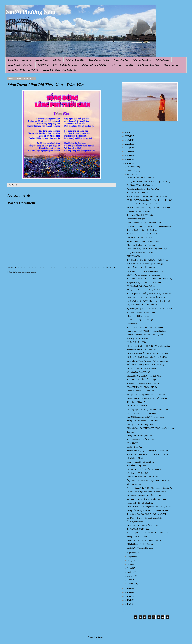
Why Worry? (132, 324)
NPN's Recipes (162, 60)
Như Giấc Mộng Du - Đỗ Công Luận (141, 267)
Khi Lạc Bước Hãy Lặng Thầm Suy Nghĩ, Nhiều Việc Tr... (149, 451)
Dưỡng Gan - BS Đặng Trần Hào (139, 436)
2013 (127, 604)
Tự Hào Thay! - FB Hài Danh (138, 529)
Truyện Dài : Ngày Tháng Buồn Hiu (60, 70)
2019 (127, 159)
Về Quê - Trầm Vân (134, 484)
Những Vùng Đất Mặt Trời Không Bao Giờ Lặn (145, 290)
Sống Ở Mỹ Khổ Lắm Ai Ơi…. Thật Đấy (143, 387)
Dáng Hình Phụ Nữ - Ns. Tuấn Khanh (141, 252)
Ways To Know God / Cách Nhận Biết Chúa (144, 223)
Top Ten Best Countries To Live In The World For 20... (148, 454)
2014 (127, 600)
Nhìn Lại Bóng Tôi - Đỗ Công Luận (141, 544)
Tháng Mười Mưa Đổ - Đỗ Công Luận (142, 350)
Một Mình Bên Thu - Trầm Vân (139, 372)
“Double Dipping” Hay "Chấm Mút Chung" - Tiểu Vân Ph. (150, 488)
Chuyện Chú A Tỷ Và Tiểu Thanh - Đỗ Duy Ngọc (146, 271)
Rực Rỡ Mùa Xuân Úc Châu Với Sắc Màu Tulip (145, 417)
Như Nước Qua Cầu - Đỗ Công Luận (141, 245)
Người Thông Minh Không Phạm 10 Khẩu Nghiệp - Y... (148, 398)
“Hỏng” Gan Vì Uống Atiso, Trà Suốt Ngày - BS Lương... (149, 182)
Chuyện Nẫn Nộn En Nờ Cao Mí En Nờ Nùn (144, 376)
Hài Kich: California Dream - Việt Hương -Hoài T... (147, 357)
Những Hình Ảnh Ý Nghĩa (94, 65)
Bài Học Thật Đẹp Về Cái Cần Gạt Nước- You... (145, 469)
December (131, 167)
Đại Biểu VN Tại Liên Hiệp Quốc (140, 548)
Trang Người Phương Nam (21, 65)
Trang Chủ (13, 60)
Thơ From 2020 (126, 65)
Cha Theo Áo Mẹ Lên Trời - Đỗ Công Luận (144, 275)
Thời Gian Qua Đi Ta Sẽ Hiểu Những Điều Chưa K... (147, 260)
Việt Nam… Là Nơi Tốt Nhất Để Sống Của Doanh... (147, 499)
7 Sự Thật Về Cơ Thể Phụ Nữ (138, 339)
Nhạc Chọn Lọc (121, 60)
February (131, 580)
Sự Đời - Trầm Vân (134, 447)
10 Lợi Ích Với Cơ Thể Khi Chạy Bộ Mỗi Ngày (145, 264)
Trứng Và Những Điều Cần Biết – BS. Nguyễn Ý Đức (148, 514)
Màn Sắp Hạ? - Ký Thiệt (136, 466)
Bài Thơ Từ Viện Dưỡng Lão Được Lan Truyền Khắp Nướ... (150, 200)
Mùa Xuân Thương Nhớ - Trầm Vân (141, 312)
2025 (127, 136)
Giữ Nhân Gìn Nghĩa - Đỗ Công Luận (141, 320)
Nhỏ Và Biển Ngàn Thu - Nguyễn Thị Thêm (144, 495)
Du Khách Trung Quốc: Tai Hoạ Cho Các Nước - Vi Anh (149, 353)
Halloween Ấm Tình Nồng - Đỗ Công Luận (144, 204)
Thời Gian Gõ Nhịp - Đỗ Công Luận (141, 439)
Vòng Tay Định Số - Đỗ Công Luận (141, 462)
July (129, 561)
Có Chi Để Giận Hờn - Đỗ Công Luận (141, 413)
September (132, 553)
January (130, 584)
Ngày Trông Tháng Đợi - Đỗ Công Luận (142, 525)
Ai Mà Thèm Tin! (134, 256)
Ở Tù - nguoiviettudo (135, 522)
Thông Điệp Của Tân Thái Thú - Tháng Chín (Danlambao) (149, 279)
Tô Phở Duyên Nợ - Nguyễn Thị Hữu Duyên (144, 234)
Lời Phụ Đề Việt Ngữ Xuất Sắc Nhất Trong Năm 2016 (148, 492)
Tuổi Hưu (131, 432)
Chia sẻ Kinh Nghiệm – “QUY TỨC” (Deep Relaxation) (149, 346)
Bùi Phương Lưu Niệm (149, 65)
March (130, 576)
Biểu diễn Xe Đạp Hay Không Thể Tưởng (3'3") (145, 365)
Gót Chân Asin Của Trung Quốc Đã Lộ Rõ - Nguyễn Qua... (150, 507)
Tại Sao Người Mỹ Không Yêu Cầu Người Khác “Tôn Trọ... (150, 309)
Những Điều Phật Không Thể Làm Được (142, 421)
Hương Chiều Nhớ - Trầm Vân (139, 537)
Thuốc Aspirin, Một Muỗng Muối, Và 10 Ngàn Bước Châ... (150, 294)
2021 (127, 152)
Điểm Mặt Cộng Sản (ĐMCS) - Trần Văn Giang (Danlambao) (151, 428)
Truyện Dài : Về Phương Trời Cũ (23, 70)
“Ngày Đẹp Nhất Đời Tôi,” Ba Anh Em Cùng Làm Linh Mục (150, 226)
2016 (127, 592)
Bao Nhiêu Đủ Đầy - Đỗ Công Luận (141, 185)
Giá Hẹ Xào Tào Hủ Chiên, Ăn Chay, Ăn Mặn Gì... (147, 297)
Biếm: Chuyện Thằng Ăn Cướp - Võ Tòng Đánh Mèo (147, 361)
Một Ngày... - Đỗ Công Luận (138, 473)
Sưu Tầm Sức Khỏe (142, 60)
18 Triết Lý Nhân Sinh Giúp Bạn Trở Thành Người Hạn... (149, 208)
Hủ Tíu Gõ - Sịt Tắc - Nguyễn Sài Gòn (142, 368)
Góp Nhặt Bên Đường (99, 60)
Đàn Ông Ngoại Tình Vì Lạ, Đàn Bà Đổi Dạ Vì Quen (147, 410)
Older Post (111, 267)
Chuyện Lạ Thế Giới (135, 458)
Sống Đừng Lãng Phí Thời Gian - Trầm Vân (144, 282)
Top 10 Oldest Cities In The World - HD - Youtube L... (148, 196)
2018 (127, 163)
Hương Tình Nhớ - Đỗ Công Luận (140, 503)
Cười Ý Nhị (43, 65)
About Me (27, 60)
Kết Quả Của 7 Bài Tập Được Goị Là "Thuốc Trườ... (147, 395)
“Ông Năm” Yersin (134, 443)
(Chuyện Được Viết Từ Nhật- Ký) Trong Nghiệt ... (146, 331)
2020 (127, 156)
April (130, 572)
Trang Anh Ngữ (171, 65)
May (129, 568)
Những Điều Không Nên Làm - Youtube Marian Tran (147, 511)
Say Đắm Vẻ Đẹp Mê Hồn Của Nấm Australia (145, 518)
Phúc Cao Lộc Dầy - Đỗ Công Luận (141, 391)
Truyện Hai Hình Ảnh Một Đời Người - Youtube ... (146, 327)
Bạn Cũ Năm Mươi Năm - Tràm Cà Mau (142, 477)
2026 (127, 132)
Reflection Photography (136, 219)
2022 (127, 148)
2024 (127, 140)
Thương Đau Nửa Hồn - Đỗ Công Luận (142, 230)
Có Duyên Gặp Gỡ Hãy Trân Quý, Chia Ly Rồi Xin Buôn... (150, 301)
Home (62, 267)
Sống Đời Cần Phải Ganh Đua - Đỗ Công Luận (145, 335)
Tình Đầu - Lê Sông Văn (136, 402)
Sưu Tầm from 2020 (75, 60)
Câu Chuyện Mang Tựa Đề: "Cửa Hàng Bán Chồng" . (147, 249)
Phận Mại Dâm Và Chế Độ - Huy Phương (143, 211)
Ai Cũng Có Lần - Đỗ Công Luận (140, 425)
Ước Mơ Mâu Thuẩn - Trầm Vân (139, 238)
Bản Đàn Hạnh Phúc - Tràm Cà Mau (141, 286)
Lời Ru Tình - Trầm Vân (136, 342)
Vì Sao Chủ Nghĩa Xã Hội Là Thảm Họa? (143, 241)
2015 (127, 596)
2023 (127, 144)
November (132, 171)
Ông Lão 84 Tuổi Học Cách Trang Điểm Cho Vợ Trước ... (149, 481)
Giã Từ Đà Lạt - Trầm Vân (137, 406)
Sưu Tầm (57, 60)
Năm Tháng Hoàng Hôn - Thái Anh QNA (143, 189)
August (130, 557)
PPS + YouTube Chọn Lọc (65, 65)
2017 (127, 589)
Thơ (112, 65)
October (131, 174)
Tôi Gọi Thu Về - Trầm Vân (138, 193)
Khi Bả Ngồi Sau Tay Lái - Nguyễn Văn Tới (144, 540)
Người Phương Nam (30, 12)
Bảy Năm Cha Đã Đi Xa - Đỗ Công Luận (143, 305)
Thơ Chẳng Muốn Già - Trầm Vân (140, 215)
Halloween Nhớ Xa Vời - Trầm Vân (141, 178)
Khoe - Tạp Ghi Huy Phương (138, 316)
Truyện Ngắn (42, 60)
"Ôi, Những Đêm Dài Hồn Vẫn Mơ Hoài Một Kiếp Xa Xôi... (150, 533)
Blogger (101, 637)
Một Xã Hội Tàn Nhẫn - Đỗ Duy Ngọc (142, 380)
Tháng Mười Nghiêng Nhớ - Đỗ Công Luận (144, 383)
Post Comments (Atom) (27, 272)
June (129, 564)
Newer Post (13, 267)
